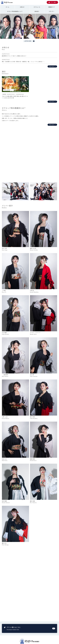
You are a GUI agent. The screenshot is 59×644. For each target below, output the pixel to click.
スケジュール (37, 7)
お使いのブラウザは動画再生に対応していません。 (29, 152)
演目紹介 (37, 11)
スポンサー (52, 11)
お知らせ (22, 7)
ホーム (7, 7)
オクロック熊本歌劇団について (15, 11)
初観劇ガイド (52, 7)
